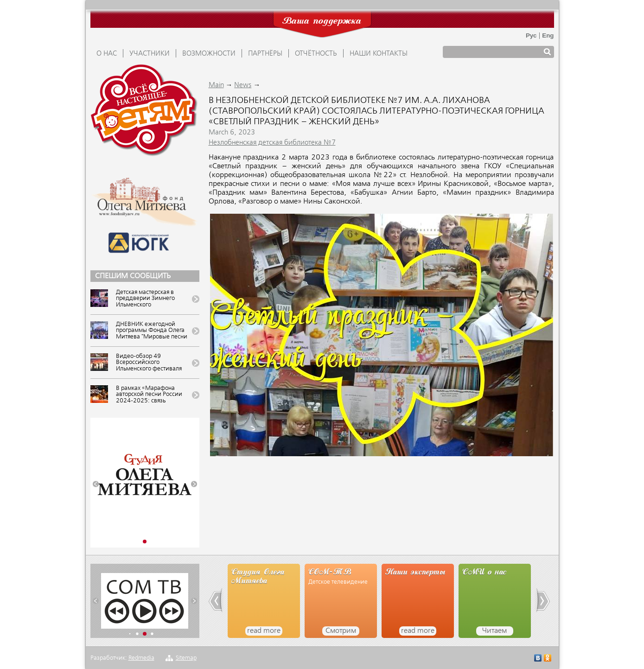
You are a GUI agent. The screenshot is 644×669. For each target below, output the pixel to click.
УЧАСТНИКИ (150, 54)
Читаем (494, 631)
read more (264, 631)
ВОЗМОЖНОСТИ (209, 54)
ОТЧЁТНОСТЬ (316, 54)
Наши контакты (379, 54)
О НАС (107, 54)
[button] (96, 484)
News (243, 85)
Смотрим (341, 631)
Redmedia (141, 658)
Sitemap (186, 658)
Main (216, 85)
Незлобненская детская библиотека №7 (272, 143)
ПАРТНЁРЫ (265, 54)
